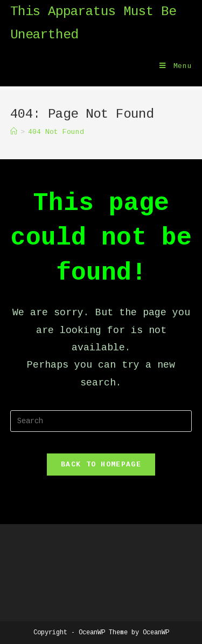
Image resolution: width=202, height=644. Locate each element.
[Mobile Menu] (176, 66)
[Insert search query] (101, 421)
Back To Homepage (101, 465)
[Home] (14, 132)
